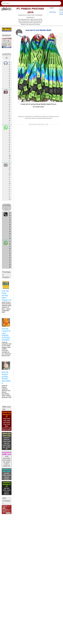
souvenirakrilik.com (7, 453)
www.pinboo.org (7, 435)
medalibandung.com (7, 484)
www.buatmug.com (7, 414)
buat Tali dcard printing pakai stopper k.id (7, 295)
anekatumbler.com (7, 470)
